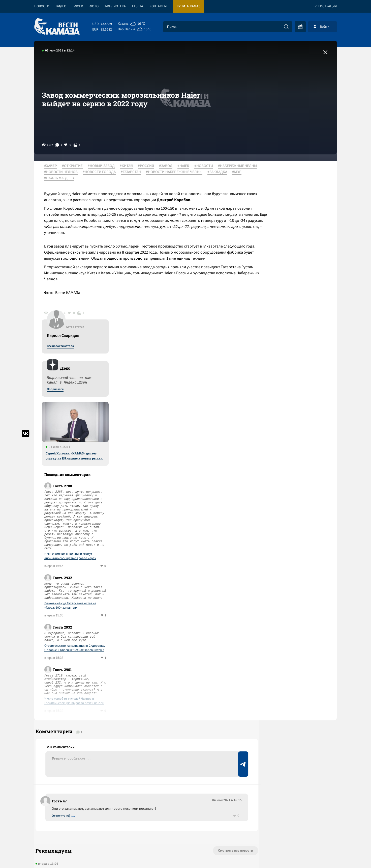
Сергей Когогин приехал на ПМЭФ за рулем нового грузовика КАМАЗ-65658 (113, 737)
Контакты (158, 6)
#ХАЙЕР (53, 166)
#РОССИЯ (149, 166)
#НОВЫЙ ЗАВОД (104, 166)
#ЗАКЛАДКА (118, 178)
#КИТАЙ (129, 166)
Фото (94, 6)
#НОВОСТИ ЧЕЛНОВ (108, 172)
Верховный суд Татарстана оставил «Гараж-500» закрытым (291, 431)
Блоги (78, 6)
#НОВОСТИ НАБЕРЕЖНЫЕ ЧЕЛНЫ (75, 178)
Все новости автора (281, 172)
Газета (138, 6)
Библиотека (115, 6)
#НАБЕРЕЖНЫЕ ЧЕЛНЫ (66, 172)
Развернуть (186, 834)
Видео (61, 6)
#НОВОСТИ (206, 166)
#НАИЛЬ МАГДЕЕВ (162, 178)
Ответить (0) (62, 646)
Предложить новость (287, 654)
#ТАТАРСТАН (178, 172)
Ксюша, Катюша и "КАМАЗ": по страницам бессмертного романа (101, 701)
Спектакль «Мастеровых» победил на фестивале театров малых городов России (117, 719)
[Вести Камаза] (57, 27)
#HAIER (186, 166)
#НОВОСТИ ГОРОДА (146, 172)
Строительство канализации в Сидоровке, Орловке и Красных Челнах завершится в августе (295, 474)
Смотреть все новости (201, 681)
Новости (42, 6)
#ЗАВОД (168, 166)
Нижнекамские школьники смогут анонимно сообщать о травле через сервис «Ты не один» (291, 382)
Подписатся (276, 215)
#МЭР (138, 178)
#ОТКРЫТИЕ (75, 166)
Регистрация (326, 6)
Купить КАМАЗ (189, 6)
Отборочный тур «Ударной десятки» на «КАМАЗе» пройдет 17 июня (104, 755)
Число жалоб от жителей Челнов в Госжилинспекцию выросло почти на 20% (295, 527)
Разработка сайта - (317, 854)
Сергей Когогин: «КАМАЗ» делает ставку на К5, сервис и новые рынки (295, 281)
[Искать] (286, 27)
